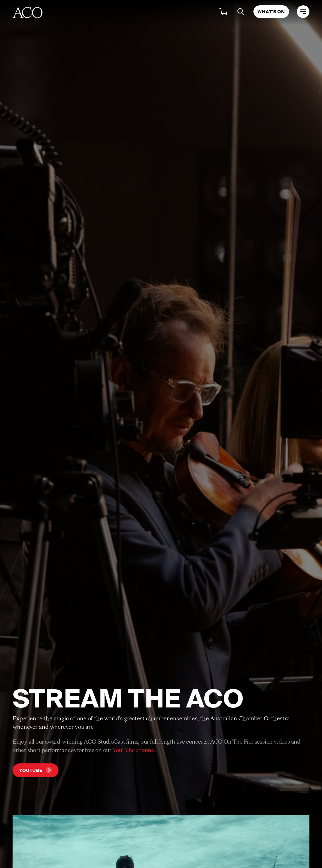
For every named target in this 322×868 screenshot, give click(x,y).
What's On (271, 12)
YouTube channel (134, 751)
